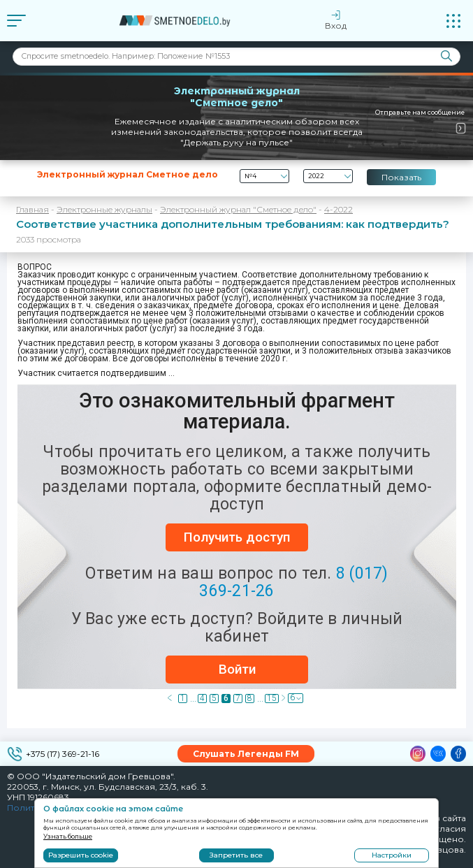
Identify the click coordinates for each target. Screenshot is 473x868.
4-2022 (339, 209)
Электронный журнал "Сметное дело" (238, 209)
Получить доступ (237, 537)
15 (272, 699)
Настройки (392, 855)
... (193, 699)
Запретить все (236, 855)
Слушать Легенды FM (246, 754)
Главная (32, 209)
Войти (237, 669)
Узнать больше (68, 836)
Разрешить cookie (81, 855)
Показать (401, 177)
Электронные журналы (104, 209)
